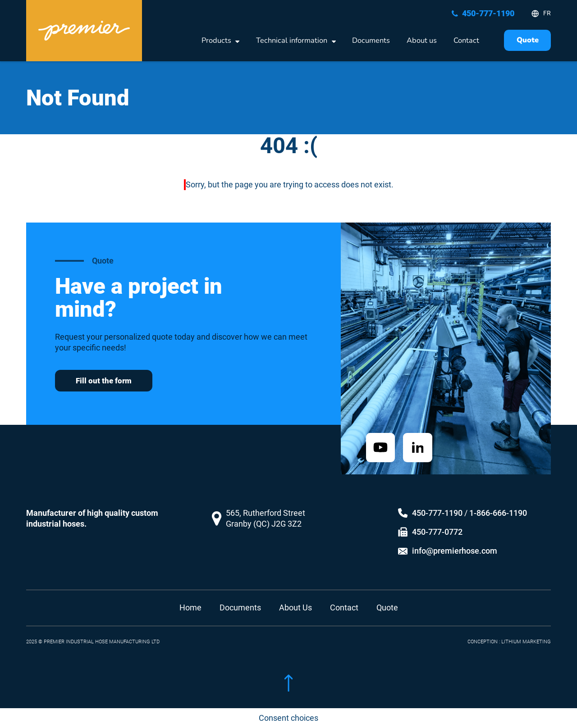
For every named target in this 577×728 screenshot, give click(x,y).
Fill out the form (104, 381)
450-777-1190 (437, 507)
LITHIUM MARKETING (526, 636)
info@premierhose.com (455, 545)
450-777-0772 (437, 526)
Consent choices (288, 718)
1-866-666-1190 (498, 507)
